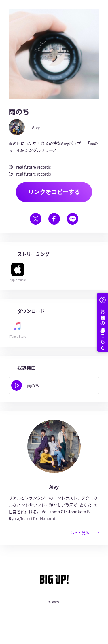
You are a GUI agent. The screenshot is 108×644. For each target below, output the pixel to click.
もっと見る (85, 532)
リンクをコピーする (54, 192)
